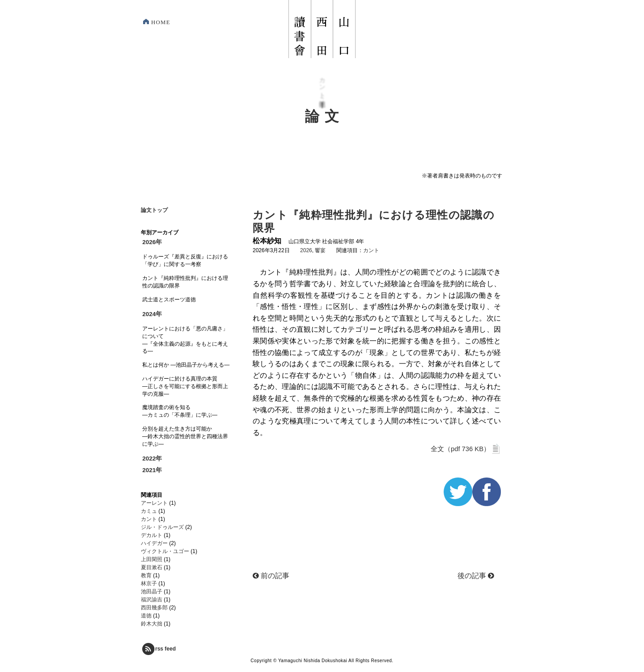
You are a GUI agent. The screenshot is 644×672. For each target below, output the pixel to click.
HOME (161, 22)
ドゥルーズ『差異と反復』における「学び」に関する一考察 (185, 260)
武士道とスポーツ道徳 (169, 300)
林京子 (149, 583)
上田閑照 (152, 559)
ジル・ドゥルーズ (162, 527)
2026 (306, 250)
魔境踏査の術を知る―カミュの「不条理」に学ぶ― (180, 411)
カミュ (149, 511)
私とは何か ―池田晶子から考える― (186, 365)
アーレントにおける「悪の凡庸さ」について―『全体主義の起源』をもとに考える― (185, 340)
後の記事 (476, 576)
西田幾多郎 (154, 608)
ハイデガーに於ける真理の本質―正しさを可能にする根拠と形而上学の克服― (185, 386)
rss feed (158, 649)
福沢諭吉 (152, 600)
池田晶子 (152, 592)
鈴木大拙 (152, 624)
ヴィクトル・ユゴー (165, 551)
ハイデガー (154, 543)
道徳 (146, 616)
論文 (325, 116)
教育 (146, 575)
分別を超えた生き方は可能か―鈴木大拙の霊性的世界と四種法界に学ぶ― (185, 436)
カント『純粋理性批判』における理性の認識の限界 (185, 282)
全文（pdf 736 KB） (466, 449)
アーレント (154, 503)
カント (371, 250)
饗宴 (320, 250)
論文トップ (154, 210)
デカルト (152, 535)
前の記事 (271, 576)
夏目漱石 (152, 567)
